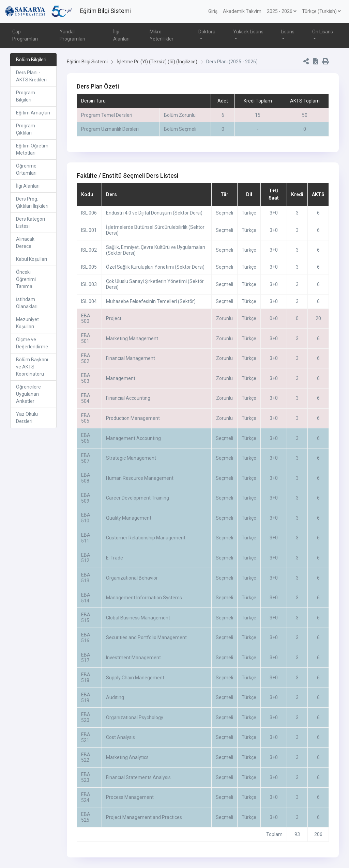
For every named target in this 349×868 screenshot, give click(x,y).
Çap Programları (25, 35)
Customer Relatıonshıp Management (146, 538)
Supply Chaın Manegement (135, 678)
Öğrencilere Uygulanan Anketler (28, 394)
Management (121, 378)
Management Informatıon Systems (144, 598)
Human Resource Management (140, 478)
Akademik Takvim (242, 11)
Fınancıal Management (131, 358)
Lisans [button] (288, 32)
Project (114, 318)
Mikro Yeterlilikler (162, 35)
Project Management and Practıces (144, 817)
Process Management (130, 797)
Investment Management (133, 658)
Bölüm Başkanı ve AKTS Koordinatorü (32, 367)
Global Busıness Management (138, 618)
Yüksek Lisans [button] (248, 32)
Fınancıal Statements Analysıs (138, 777)
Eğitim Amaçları (33, 113)
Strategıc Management (131, 458)
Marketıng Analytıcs (127, 757)
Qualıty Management (129, 518)
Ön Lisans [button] (323, 32)
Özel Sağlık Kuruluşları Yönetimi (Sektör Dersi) (155, 267)
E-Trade (115, 558)
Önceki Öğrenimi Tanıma (26, 279)
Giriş (213, 11)
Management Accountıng (133, 438)
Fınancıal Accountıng (128, 398)
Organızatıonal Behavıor (132, 578)
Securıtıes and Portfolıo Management (146, 637)
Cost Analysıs (120, 737)
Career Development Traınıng (138, 498)
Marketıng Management (132, 338)
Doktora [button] (207, 32)
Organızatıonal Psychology (135, 717)
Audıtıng (115, 697)
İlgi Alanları (121, 35)
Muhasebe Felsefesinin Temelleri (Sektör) (151, 301)
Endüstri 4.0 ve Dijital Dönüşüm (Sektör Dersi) (154, 213)
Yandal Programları (72, 35)
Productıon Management (133, 418)
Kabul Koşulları (32, 259)
